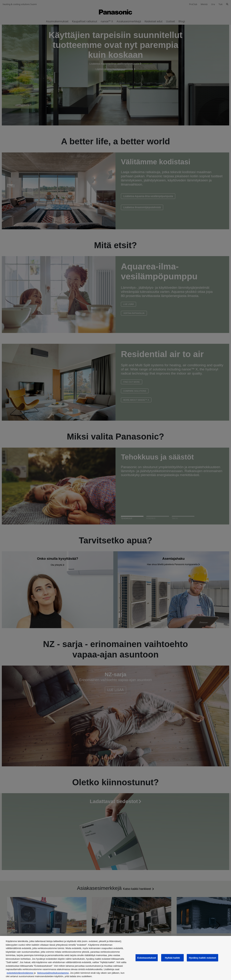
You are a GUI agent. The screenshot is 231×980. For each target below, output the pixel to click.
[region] (115, 958)
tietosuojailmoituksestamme (53, 973)
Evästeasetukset (147, 958)
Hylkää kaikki (172, 958)
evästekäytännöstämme (20, 973)
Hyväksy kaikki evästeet (202, 958)
